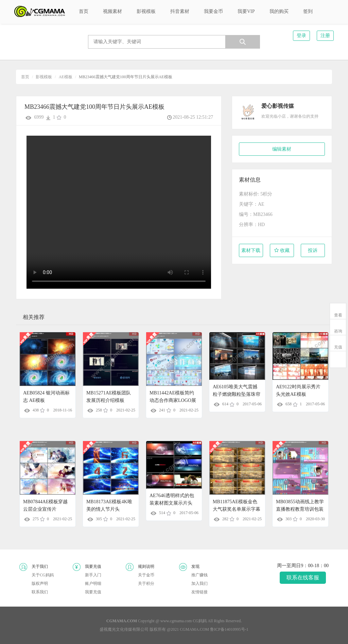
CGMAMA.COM (194, 629)
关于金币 (146, 575)
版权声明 (40, 583)
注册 (325, 36)
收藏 (282, 250)
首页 (25, 77)
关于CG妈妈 (43, 575)
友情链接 (199, 592)
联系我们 (40, 592)
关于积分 (146, 583)
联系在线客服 (303, 578)
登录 (301, 36)
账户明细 (93, 583)
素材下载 (251, 250)
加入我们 (199, 583)
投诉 (313, 250)
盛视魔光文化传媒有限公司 (124, 629)
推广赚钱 (199, 575)
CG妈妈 (200, 621)
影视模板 (44, 77)
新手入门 (93, 575)
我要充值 (93, 592)
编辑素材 (282, 149)
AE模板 (66, 77)
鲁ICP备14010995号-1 (229, 629)
